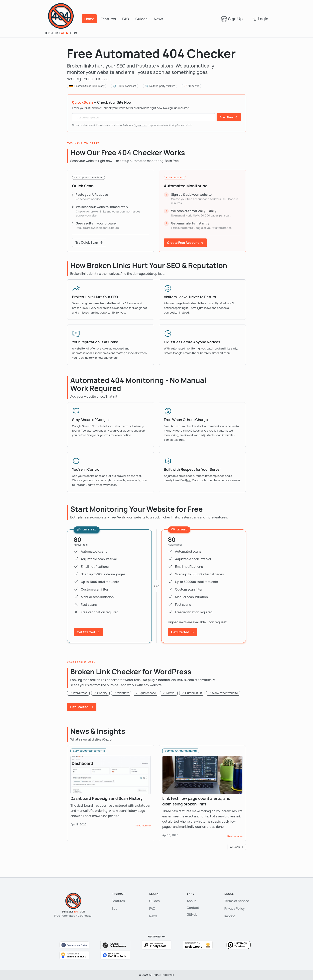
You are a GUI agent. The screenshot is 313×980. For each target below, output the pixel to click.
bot (189, 480)
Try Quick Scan (89, 242)
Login (260, 19)
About (191, 901)
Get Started (88, 632)
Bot (114, 909)
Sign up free (141, 125)
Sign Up (232, 19)
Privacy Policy (235, 909)
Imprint (230, 916)
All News (237, 847)
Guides (141, 19)
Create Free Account (185, 243)
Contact (193, 908)
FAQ (126, 19)
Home (89, 19)
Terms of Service (237, 901)
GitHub (192, 914)
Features (108, 19)
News (159, 19)
